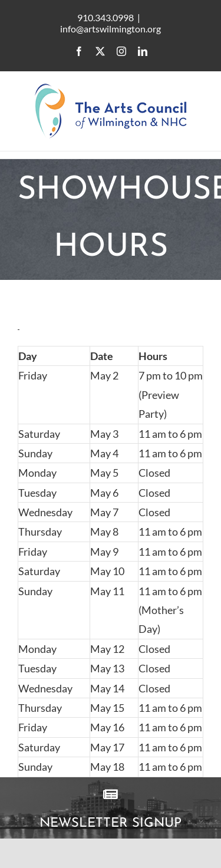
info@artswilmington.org (111, 29)
